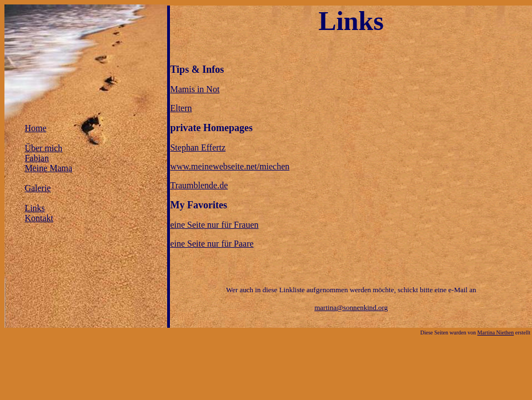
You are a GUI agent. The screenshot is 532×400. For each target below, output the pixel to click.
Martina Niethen (495, 332)
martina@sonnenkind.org (351, 307)
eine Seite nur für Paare (212, 244)
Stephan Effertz (198, 147)
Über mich (43, 148)
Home (35, 128)
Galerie (37, 188)
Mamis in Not (195, 89)
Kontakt (39, 218)
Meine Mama (48, 168)
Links (34, 208)
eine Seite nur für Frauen (214, 225)
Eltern (181, 108)
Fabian (37, 158)
